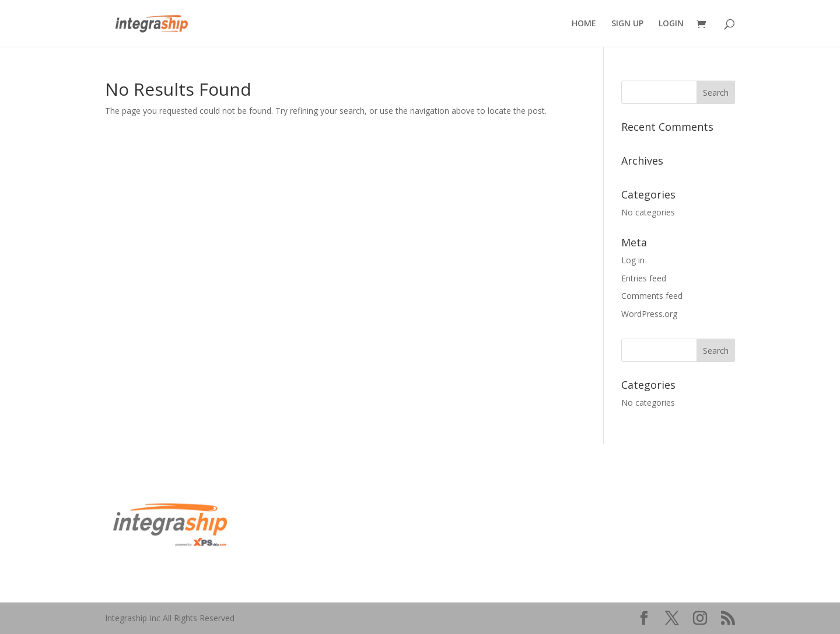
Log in (633, 260)
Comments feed (652, 296)
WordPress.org (649, 314)
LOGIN (671, 24)
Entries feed (644, 278)
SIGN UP (627, 24)
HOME (584, 24)
